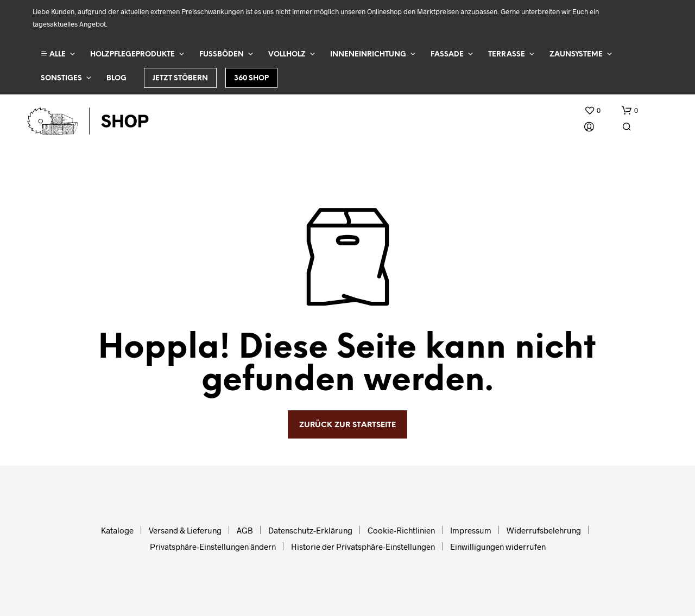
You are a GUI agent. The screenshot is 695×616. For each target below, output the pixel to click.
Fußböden (222, 55)
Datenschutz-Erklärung (310, 530)
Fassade (447, 55)
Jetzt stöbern (180, 78)
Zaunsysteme (576, 55)
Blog (116, 78)
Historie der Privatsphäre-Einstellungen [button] (363, 547)
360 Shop (251, 78)
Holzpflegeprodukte (132, 55)
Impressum (471, 530)
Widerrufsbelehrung (544, 530)
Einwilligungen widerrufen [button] (498, 547)
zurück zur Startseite (347, 425)
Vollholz (287, 55)
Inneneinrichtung (368, 55)
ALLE (53, 54)
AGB (245, 530)
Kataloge (117, 530)
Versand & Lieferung (185, 530)
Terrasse (507, 55)
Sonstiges (61, 78)
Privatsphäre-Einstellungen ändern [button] (213, 547)
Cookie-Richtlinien (401, 530)
